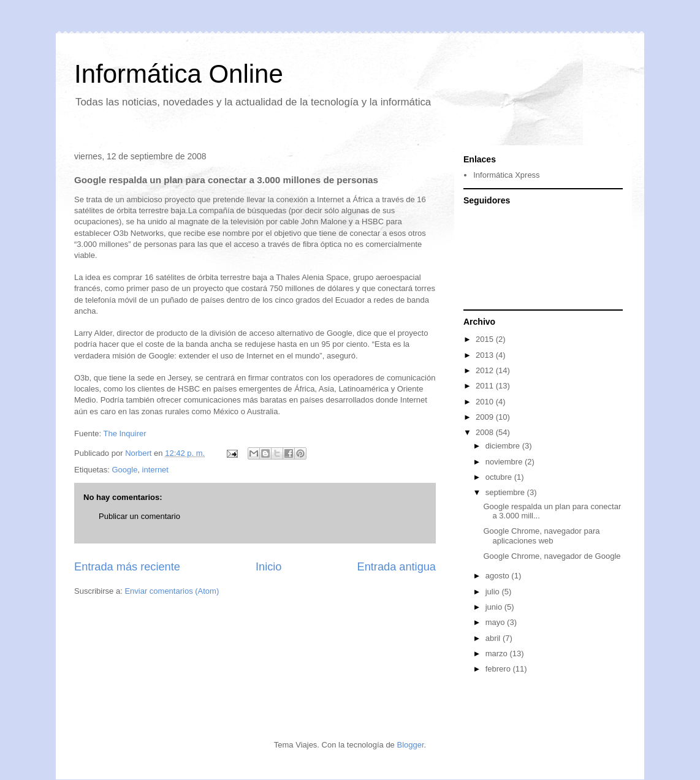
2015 (486, 339)
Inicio (268, 567)
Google (124, 470)
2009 (486, 417)
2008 (486, 432)
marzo (498, 653)
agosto (499, 576)
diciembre (504, 446)
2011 (486, 386)
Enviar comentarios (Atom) (172, 591)
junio (495, 607)
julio (494, 592)
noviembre (505, 462)
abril (494, 638)
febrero (499, 669)
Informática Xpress (506, 175)
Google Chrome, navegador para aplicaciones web (541, 536)
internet (155, 470)
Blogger (410, 745)
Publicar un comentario (139, 516)
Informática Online (179, 74)
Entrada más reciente (127, 567)
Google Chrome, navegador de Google (552, 556)
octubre (500, 477)
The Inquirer (124, 434)
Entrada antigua (397, 567)
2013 (486, 355)
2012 (486, 370)
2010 (486, 402)
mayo (496, 622)
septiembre (506, 492)
